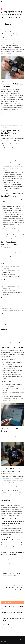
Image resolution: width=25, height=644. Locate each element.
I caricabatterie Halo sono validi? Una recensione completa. (13, 619)
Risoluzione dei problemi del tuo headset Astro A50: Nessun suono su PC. (13, 629)
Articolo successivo (16, 585)
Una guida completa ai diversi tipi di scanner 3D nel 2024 (13, 607)
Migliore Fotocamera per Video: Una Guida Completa (12, 613)
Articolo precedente (9, 572)
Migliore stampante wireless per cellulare (11, 624)
